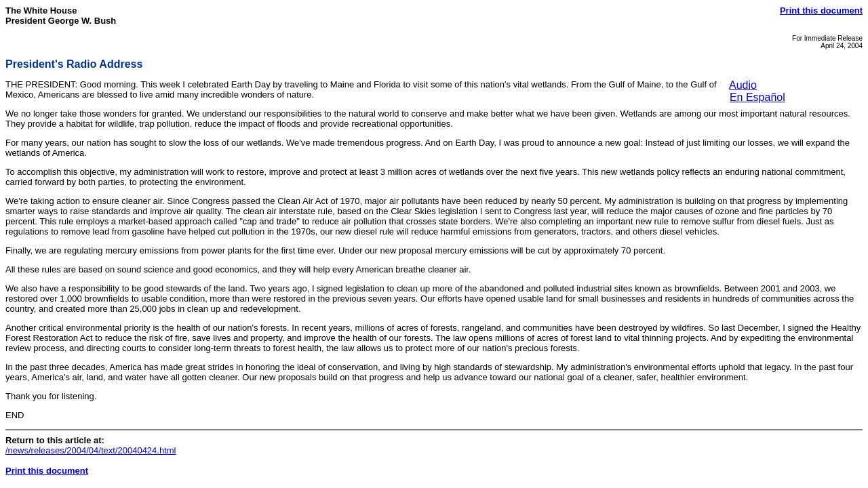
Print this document (821, 11)
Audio (743, 85)
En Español (757, 97)
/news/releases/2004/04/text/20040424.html (91, 450)
